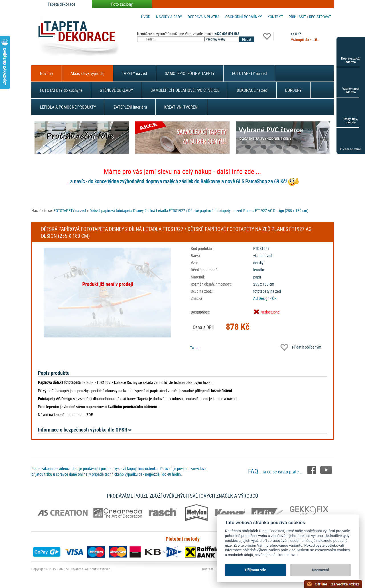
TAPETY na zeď (135, 73)
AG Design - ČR (265, 298)
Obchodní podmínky (244, 17)
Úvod (146, 17)
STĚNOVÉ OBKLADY (116, 90)
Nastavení (321, 570)
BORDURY (293, 90)
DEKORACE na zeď (252, 90)
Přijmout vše (255, 570)
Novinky (46, 73)
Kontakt (275, 17)
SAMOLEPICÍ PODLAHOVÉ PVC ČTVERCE (185, 90)
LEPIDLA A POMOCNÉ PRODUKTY (68, 107)
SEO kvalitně (75, 569)
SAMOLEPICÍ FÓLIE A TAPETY (190, 73)
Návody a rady (169, 17)
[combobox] (222, 39)
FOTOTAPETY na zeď (250, 73)
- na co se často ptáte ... (276, 472)
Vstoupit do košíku (305, 39)
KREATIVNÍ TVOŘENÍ (181, 107)
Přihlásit (297, 17)
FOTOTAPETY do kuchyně (61, 90)
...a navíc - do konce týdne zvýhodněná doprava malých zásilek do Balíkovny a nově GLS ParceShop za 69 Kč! (176, 181)
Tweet (195, 348)
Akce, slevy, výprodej (87, 73)
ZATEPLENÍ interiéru (130, 107)
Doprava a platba (204, 17)
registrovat (320, 17)
